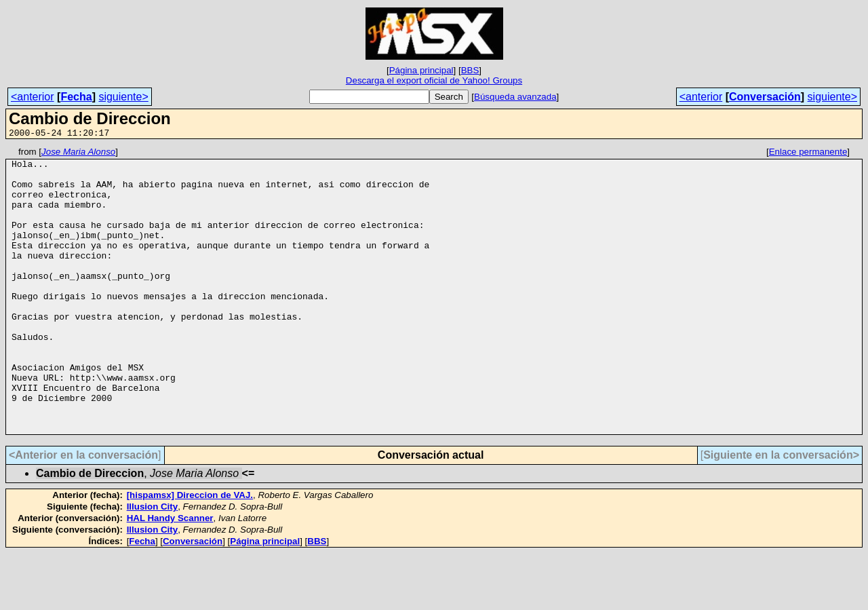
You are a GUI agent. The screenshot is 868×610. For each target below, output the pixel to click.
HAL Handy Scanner (170, 575)
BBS (470, 70)
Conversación (765, 97)
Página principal (421, 70)
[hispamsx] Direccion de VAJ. (190, 552)
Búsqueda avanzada (515, 97)
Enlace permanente (808, 154)
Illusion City (153, 564)
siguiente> (123, 97)
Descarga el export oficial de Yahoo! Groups (434, 80)
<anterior (33, 97)
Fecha (76, 97)
